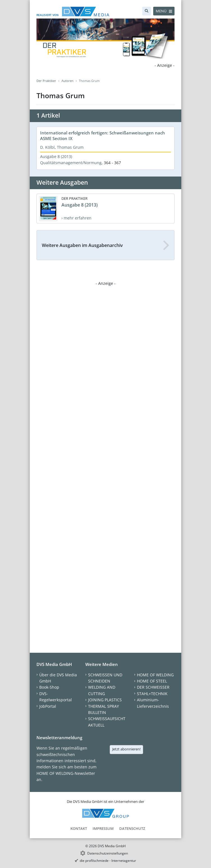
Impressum (103, 828)
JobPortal (48, 706)
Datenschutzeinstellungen (108, 853)
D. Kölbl (47, 147)
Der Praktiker (46, 81)
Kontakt (79, 828)
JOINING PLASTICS (105, 700)
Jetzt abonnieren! (126, 749)
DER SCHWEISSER (153, 687)
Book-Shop (49, 687)
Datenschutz (132, 828)
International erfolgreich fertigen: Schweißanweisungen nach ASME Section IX (103, 136)
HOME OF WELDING (155, 675)
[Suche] (147, 11)
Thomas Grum (70, 147)
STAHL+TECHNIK (152, 694)
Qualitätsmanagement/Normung (71, 163)
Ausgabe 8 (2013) (56, 156)
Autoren (67, 81)
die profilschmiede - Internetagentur (108, 861)
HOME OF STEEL (152, 681)
